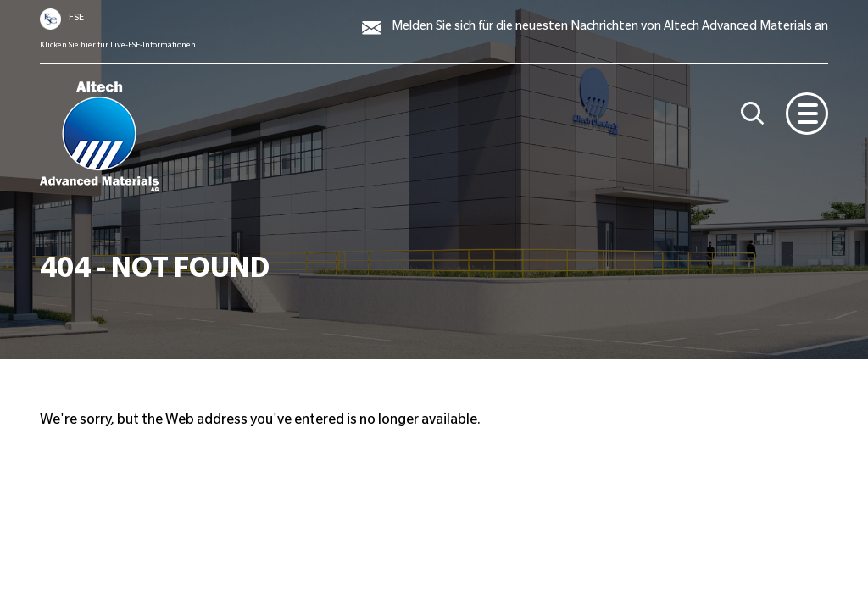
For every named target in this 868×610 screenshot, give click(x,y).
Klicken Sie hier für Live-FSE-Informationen (118, 46)
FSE (76, 19)
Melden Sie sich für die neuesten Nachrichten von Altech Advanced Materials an (610, 28)
